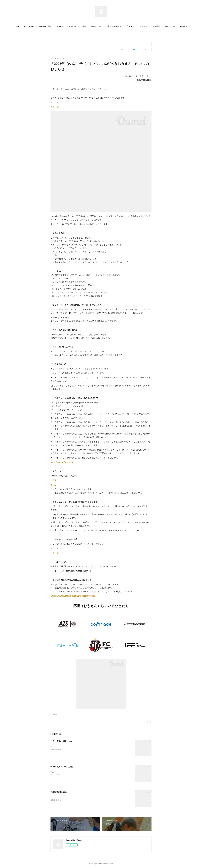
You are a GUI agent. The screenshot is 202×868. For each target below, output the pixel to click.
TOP (17, 27)
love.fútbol (29, 27)
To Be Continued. (59, 792)
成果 (84, 27)
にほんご (54, 480)
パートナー (96, 27)
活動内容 (73, 27)
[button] (17, 27)
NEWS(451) (54, 715)
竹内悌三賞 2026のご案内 (62, 767)
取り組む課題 (45, 27)
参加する (143, 27)
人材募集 (156, 27)
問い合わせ (170, 27)
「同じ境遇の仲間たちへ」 (62, 741)
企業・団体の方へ (114, 27)
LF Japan (60, 27)
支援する (130, 27)
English (183, 27)
